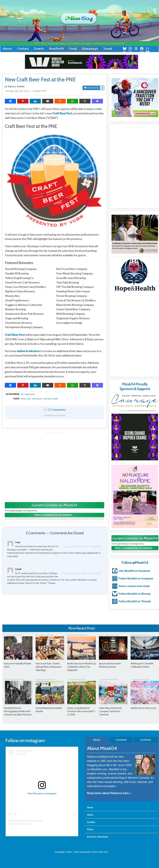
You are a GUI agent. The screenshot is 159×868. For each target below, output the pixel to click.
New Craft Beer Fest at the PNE (40, 80)
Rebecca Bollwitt (16, 86)
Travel (108, 49)
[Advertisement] (55, 464)
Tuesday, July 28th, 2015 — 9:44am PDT (85, 546)
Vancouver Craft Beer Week (45, 399)
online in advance (28, 351)
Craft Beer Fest (62, 113)
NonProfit (56, 49)
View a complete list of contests (53, 515)
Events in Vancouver (98, 837)
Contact (23, 49)
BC (22, 394)
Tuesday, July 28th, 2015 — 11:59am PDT (85, 570)
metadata (55, 391)
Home (90, 807)
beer (24, 399)
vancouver (30, 394)
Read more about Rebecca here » (109, 793)
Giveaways (90, 49)
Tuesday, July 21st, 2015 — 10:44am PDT (26, 91)
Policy (90, 829)
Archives (146, 740)
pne (29, 399)
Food (73, 49)
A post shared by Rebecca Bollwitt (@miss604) (42, 831)
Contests (121, 740)
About (7, 49)
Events (39, 49)
